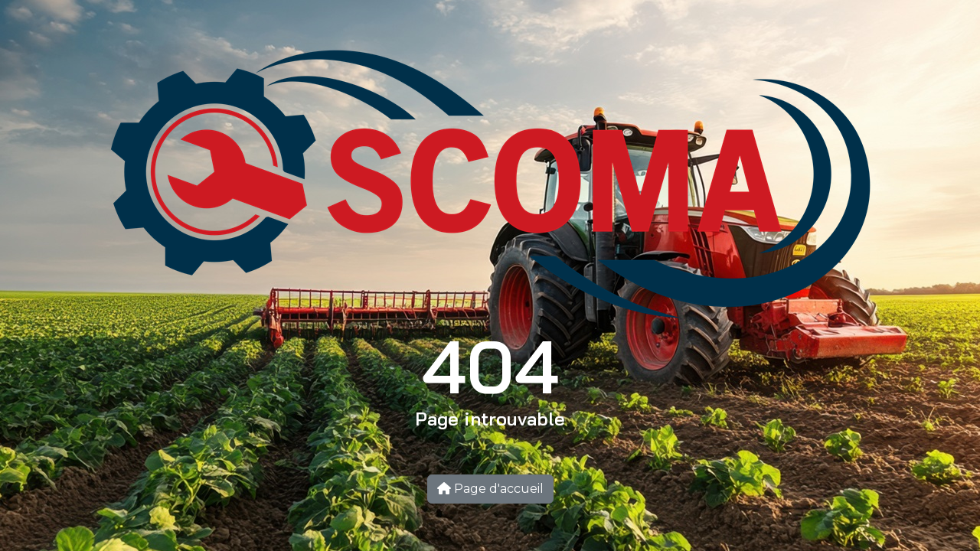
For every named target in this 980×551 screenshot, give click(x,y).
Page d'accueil (490, 489)
